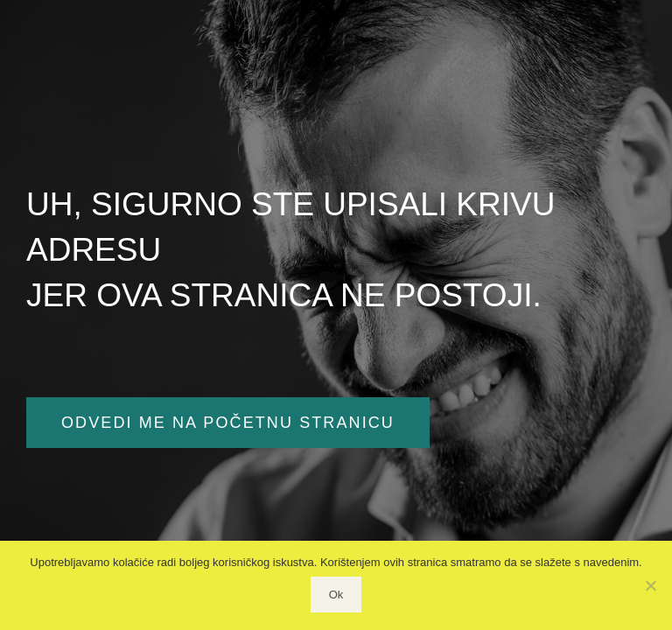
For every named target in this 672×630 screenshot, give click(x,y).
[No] (650, 585)
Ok (336, 595)
